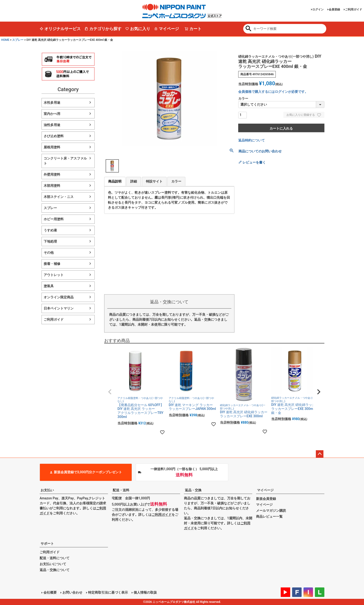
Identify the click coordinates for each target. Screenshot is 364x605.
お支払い (47, 490)
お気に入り (138, 29)
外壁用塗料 (52, 174)
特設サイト (154, 181)
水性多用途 (52, 103)
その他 (49, 253)
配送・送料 (121, 490)
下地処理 (50, 241)
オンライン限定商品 (59, 297)
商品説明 (115, 181)
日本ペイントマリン (59, 308)
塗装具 (49, 286)
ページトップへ (320, 454)
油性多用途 (52, 125)
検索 (249, 29)
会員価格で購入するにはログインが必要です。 (273, 92)
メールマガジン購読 (271, 511)
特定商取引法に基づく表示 (108, 592)
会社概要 (50, 592)
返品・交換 (193, 490)
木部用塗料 (52, 186)
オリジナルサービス (60, 29)
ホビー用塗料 (54, 219)
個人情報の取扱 (145, 592)
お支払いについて (53, 564)
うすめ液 (50, 230)
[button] (110, 392)
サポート (47, 544)
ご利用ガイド (354, 9)
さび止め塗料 (54, 136)
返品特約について (252, 140)
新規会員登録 (266, 499)
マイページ (166, 29)
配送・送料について (55, 558)
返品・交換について (55, 570)
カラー (176, 181)
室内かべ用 (52, 114)
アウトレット (54, 275)
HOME (5, 40)
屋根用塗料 (52, 147)
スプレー (18, 40)
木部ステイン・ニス (59, 197)
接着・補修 (52, 264)
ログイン (318, 9)
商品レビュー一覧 (269, 516)
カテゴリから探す (103, 29)
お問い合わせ (72, 592)
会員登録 (334, 9)
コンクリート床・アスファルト (65, 161)
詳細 (134, 181)
